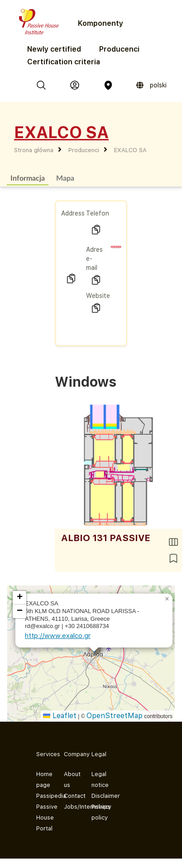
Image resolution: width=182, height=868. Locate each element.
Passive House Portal (43, 818)
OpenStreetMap (115, 716)
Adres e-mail (94, 259)
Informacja (28, 178)
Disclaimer (98, 796)
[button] (167, 599)
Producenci (119, 49)
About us (70, 779)
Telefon (98, 213)
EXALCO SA (130, 150)
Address (73, 213)
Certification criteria (64, 62)
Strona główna (34, 150)
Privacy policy (98, 812)
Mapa (65, 178)
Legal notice (98, 779)
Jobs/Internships (70, 807)
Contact (70, 796)
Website (98, 296)
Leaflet (60, 716)
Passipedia (43, 796)
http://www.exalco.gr (58, 636)
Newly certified (54, 49)
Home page (43, 779)
